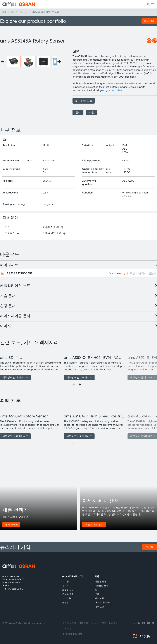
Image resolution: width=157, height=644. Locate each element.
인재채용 (67, 598)
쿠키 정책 (113, 623)
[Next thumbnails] (59, 61)
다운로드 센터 (101, 586)
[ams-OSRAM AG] (19, 4)
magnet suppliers (112, 90)
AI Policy (67, 629)
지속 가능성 (68, 590)
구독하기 (150, 547)
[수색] (148, 4)
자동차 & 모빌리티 (53, 227)
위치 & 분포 (68, 594)
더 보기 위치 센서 (94, 525)
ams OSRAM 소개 (72, 576)
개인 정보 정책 (69, 623)
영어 (126, 273)
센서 (13, 12)
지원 (91, 112)
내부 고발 (99, 607)
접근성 (66, 602)
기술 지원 (99, 598)
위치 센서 (23, 12)
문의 (78, 112)
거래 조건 (95, 623)
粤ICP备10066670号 (72, 634)
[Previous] (74, 384)
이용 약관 (83, 623)
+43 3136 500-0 (15, 589)
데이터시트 (84, 101)
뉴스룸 (66, 581)
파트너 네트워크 (102, 602)
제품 (4, 12)
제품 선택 (149, 21)
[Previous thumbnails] (2, 61)
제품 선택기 (11, 525)
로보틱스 (10, 233)
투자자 (66, 586)
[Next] (80, 384)
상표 (104, 623)
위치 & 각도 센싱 (52, 233)
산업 (7, 227)
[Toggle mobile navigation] (153, 4)
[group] (31, 364)
